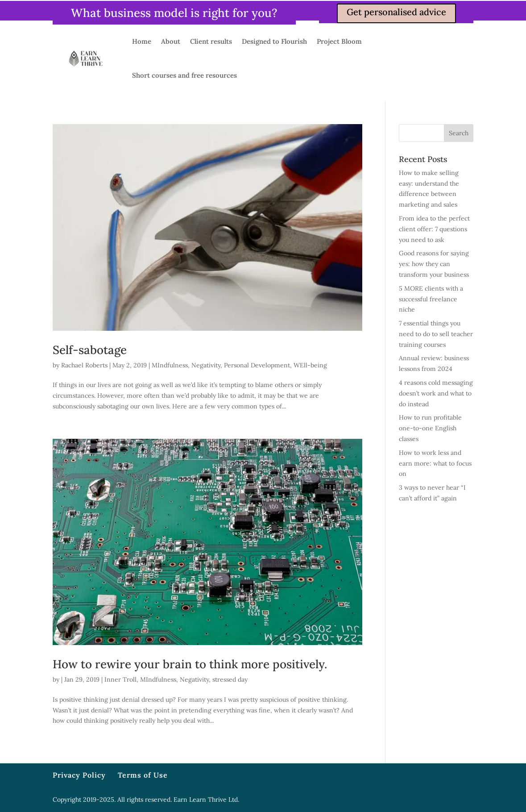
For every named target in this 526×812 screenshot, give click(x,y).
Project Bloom (339, 41)
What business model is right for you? (174, 13)
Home (142, 41)
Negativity (206, 365)
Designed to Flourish (274, 41)
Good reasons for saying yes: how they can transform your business (434, 264)
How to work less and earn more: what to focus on (435, 463)
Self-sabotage (90, 350)
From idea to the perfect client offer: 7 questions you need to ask (434, 229)
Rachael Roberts (84, 365)
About (171, 41)
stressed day (230, 679)
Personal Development (257, 365)
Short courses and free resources (184, 75)
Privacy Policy (79, 775)
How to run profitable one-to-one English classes (430, 428)
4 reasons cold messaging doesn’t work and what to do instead (436, 393)
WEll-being (310, 365)
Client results (211, 41)
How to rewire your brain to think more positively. (190, 664)
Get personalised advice (396, 12)
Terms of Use (143, 775)
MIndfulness (170, 365)
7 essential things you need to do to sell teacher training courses (436, 334)
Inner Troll (120, 679)
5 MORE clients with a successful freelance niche (431, 299)
